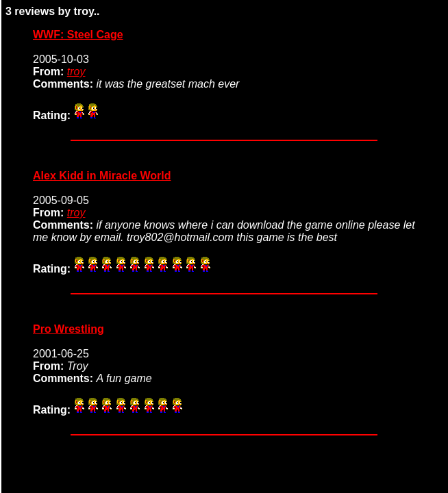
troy (76, 72)
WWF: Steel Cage (78, 35)
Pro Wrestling (69, 329)
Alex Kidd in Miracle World (102, 176)
